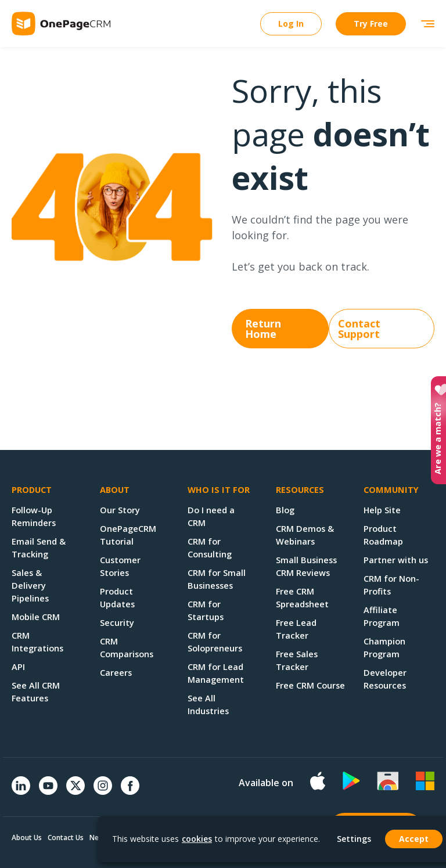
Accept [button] (414, 839)
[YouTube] (48, 791)
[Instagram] (103, 791)
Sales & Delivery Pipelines (30, 585)
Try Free (371, 24)
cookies (197, 839)
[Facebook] (130, 791)
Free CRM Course (310, 685)
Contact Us (66, 838)
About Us (27, 838)
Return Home (263, 329)
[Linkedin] (21, 791)
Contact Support (359, 329)
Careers (116, 672)
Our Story (120, 510)
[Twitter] (75, 796)
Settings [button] (354, 839)
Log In (291, 24)
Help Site (382, 510)
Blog (285, 510)
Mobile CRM (36, 617)
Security (117, 622)
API (18, 667)
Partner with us (396, 560)
